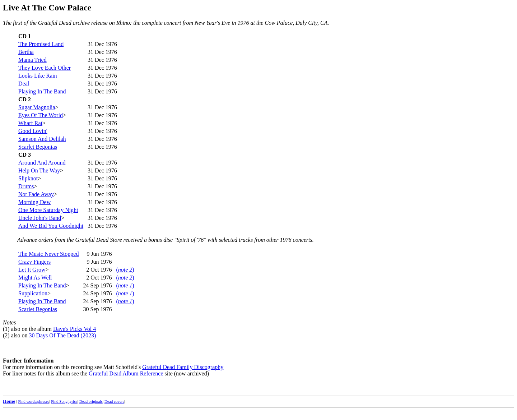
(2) (6, 335)
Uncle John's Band (40, 218)
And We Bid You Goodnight (51, 226)
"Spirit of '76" (190, 240)
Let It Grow (32, 270)
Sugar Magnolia (37, 107)
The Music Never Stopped (48, 254)
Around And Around (42, 163)
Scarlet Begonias (38, 147)
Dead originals (91, 401)
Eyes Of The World (41, 115)
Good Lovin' (33, 131)
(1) (6, 329)
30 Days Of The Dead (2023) (62, 335)
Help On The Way (39, 170)
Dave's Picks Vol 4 (74, 329)
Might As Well (35, 278)
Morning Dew (34, 202)
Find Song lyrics (64, 401)
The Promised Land (41, 44)
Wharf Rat (30, 123)
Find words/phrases (34, 401)
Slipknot (28, 178)
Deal (24, 84)
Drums (26, 186)
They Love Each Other (45, 68)
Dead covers (114, 401)
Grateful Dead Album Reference (126, 373)
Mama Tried (32, 60)
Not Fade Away (36, 194)
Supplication (33, 293)
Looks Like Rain (38, 76)
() (125, 270)
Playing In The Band (42, 91)
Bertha (26, 52)
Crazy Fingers (34, 262)
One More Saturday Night (48, 210)
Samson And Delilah (42, 139)
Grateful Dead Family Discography (183, 367)
